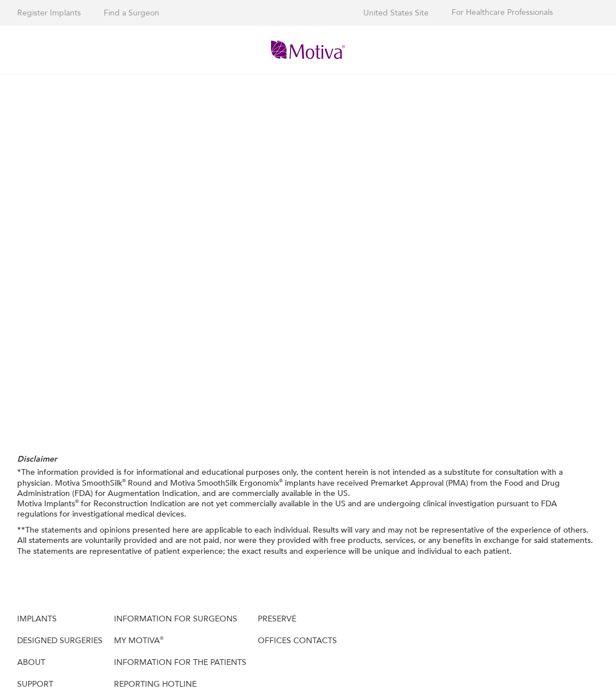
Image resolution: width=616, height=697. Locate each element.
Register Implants (49, 13)
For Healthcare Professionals (502, 13)
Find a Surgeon (132, 13)
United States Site (396, 13)
